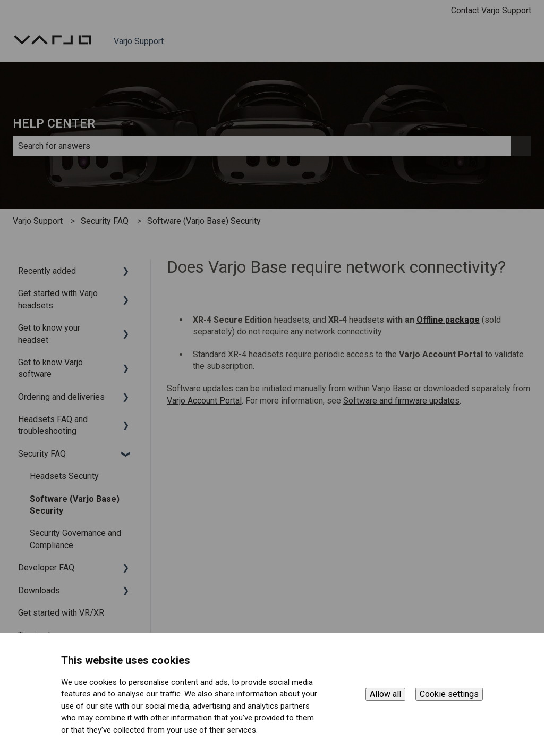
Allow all (385, 694)
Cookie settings (449, 694)
